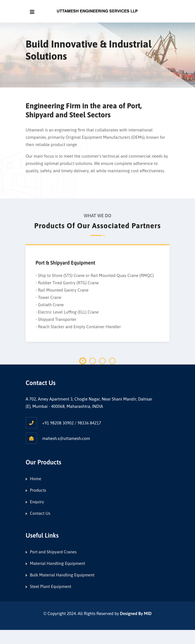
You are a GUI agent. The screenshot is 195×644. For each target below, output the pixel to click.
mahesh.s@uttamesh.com (66, 438)
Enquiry (37, 502)
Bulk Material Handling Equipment (62, 575)
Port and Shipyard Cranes (53, 552)
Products (38, 490)
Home (36, 479)
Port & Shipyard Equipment (65, 263)
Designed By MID (136, 613)
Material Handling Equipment (57, 563)
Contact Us (40, 513)
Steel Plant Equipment (51, 586)
